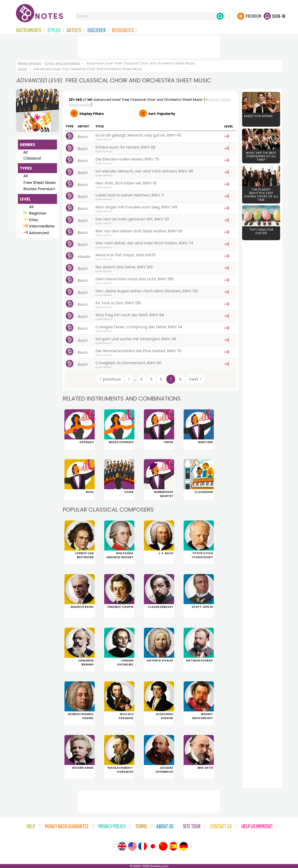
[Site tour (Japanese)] (153, 846)
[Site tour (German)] (184, 846)
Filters (92, 114)
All (25, 152)
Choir (22, 69)
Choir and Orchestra (62, 63)
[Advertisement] (149, 46)
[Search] (220, 16)
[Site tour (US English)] (132, 846)
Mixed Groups (30, 63)
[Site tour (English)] (122, 846)
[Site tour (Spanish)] (173, 846)
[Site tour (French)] (143, 846)
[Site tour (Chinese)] (163, 846)
